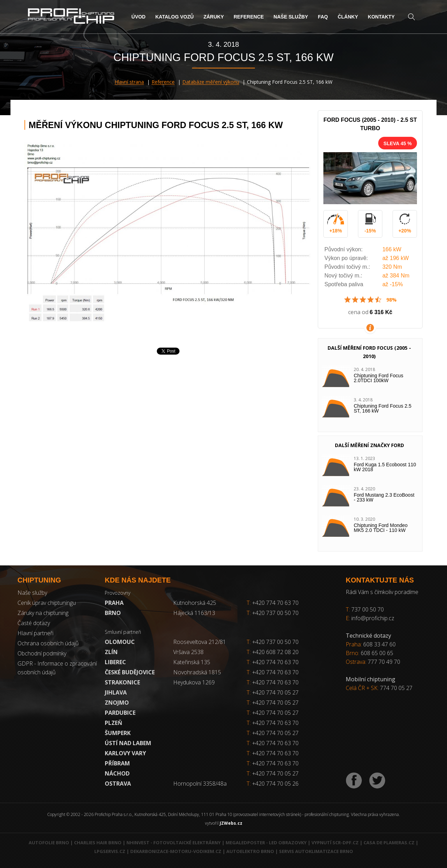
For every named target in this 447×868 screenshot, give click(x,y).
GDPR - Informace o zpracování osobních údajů (57, 668)
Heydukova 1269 (194, 682)
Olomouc (120, 642)
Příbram (117, 763)
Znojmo (117, 703)
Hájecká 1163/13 (194, 613)
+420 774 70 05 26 (275, 784)
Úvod (138, 17)
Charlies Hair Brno (98, 843)
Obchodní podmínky (42, 653)
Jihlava (116, 692)
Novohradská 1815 (197, 672)
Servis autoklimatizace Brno (316, 851)
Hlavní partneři (35, 633)
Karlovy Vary (125, 753)
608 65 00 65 (377, 653)
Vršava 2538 (188, 652)
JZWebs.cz (231, 823)
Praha (114, 603)
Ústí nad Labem (128, 743)
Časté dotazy (34, 623)
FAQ (323, 17)
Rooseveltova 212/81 (200, 642)
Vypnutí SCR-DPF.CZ (335, 843)
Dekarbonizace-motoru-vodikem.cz (176, 851)
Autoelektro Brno (250, 851)
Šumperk (118, 733)
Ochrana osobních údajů (48, 643)
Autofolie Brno (49, 843)
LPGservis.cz (110, 851)
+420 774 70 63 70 (273, 603)
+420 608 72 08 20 (275, 652)
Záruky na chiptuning (43, 613)
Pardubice (120, 713)
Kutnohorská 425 (195, 603)
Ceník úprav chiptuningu (47, 603)
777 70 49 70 (384, 662)
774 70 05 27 (396, 688)
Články (348, 17)
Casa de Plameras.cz (389, 843)
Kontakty (381, 17)
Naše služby (291, 17)
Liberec (115, 662)
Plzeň (113, 723)
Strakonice (122, 682)
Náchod (117, 773)
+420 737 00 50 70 (273, 613)
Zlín (111, 652)
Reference (249, 17)
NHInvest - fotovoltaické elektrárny (174, 843)
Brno (113, 613)
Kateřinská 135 (192, 662)
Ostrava (118, 784)
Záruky (214, 17)
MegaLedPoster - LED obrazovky (266, 843)
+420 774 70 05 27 (275, 692)
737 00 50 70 (368, 609)
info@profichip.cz (373, 618)
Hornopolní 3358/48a (200, 784)
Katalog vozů (175, 17)
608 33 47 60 (379, 644)
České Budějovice (130, 672)
